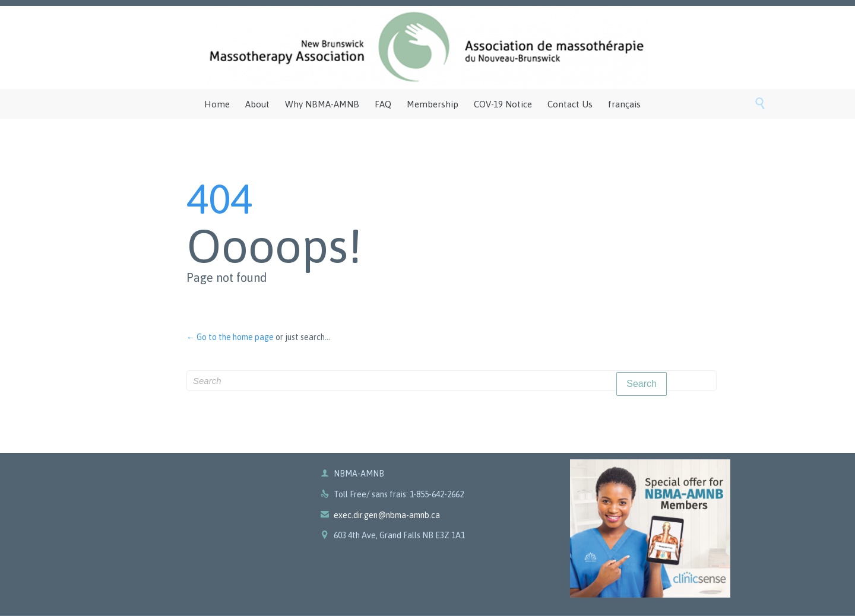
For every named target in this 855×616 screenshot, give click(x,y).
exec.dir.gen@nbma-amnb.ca (380, 515)
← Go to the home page (230, 337)
